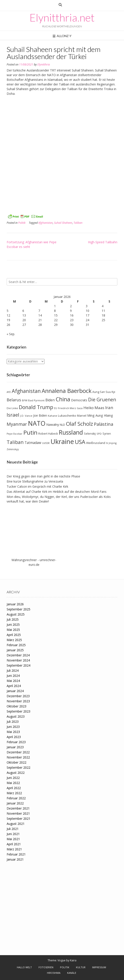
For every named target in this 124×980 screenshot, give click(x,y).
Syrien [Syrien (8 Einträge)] (107, 434)
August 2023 (16, 716)
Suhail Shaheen (63, 223)
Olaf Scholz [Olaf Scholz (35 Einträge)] (79, 424)
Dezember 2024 (18, 655)
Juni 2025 (13, 625)
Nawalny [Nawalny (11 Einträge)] (53, 424)
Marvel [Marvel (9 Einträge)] (82, 416)
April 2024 (14, 686)
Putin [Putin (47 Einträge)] (30, 432)
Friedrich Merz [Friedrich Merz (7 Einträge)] (67, 408)
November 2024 (18, 660)
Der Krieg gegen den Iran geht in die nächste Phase (43, 476)
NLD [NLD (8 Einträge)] (62, 425)
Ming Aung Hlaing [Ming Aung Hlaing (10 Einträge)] (100, 415)
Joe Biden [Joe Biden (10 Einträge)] (40, 415)
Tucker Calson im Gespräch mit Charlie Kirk (37, 486)
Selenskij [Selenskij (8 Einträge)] (90, 434)
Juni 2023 (13, 727)
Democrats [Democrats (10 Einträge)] (79, 400)
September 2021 (18, 819)
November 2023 (18, 701)
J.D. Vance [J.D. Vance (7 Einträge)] (26, 416)
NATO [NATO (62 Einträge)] (37, 423)
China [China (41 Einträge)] (63, 399)
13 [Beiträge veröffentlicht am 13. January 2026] (24, 315)
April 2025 (14, 635)
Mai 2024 (13, 681)
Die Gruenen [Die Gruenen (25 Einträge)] (102, 400)
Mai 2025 (13, 630)
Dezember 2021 (18, 808)
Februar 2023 (16, 742)
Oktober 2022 (16, 762)
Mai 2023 (13, 732)
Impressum (99, 967)
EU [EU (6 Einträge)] (56, 408)
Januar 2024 (15, 691)
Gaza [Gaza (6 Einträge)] (80, 408)
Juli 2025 (13, 619)
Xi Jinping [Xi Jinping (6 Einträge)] (111, 443)
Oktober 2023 (16, 706)
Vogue (62, 960)
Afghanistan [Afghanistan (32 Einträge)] (26, 391)
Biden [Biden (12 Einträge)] (50, 400)
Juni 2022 (13, 778)
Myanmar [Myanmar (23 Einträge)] (17, 424)
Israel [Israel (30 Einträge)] (13, 415)
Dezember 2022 (18, 752)
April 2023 (14, 737)
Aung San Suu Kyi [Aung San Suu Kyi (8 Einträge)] (104, 392)
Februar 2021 (16, 854)
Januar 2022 (15, 803)
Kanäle (72, 973)
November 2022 (18, 757)
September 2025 (18, 609)
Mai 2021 (13, 839)
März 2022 (14, 793)
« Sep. (11, 334)
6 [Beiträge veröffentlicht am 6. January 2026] (23, 311)
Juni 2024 (13, 676)
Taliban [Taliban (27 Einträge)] (15, 442)
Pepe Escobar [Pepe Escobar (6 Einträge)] (15, 434)
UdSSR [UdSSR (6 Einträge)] (46, 443)
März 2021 (14, 849)
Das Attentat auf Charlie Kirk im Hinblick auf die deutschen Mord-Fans (57, 492)
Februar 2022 (16, 798)
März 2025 (14, 640)
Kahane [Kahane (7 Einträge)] (52, 416)
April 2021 (14, 844)
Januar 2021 (15, 859)
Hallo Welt (24, 967)
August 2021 (16, 824)
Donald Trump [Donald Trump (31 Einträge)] (36, 407)
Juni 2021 (13, 834)
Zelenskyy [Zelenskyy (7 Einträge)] (13, 449)
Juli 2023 (13, 722)
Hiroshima (54, 973)
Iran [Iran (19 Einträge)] (109, 408)
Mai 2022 (13, 783)
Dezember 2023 (18, 696)
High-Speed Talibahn (103, 242)
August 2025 (16, 614)
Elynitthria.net (62, 18)
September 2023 (18, 711)
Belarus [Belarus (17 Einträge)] (14, 400)
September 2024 (18, 665)
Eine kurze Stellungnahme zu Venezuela (35, 481)
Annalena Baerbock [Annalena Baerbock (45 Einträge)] (67, 391)
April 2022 (14, 788)
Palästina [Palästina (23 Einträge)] (104, 424)
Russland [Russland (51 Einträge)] (71, 432)
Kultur (81, 967)
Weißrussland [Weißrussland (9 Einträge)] (96, 443)
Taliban (78, 223)
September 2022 (18, 767)
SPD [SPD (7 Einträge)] (99, 434)
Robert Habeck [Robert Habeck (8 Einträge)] (48, 434)
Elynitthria (44, 64)
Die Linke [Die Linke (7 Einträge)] (12, 408)
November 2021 (18, 813)
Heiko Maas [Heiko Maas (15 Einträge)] (94, 408)
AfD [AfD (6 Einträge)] (9, 392)
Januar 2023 (15, 747)
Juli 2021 (13, 829)
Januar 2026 (15, 604)
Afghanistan (46, 223)
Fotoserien (46, 967)
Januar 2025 (15, 650)
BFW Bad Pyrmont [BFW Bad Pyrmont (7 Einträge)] (33, 400)
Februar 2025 (16, 645)
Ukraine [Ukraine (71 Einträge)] (62, 441)
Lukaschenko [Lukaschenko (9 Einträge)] (67, 416)
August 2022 (16, 773)
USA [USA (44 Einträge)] (80, 442)
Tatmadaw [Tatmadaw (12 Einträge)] (33, 443)
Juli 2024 (13, 670)
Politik (22, 223)
